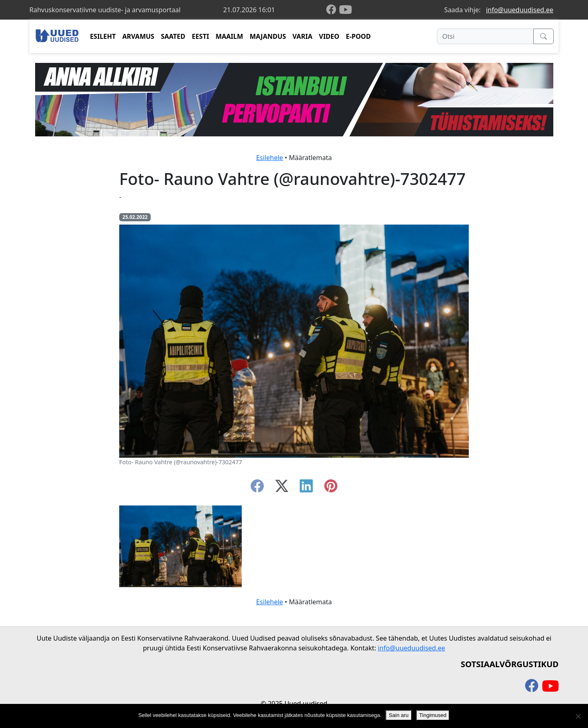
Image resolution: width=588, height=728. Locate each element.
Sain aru (399, 715)
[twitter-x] (282, 488)
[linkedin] (306, 488)
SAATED (173, 36)
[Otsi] (485, 36)
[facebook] (333, 10)
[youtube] (345, 10)
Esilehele (269, 158)
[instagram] (331, 488)
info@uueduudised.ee (520, 10)
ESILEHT (103, 36)
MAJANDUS (268, 36)
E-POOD (358, 36)
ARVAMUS (138, 36)
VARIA (302, 36)
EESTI (200, 36)
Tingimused (433, 715)
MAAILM (229, 36)
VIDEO (329, 36)
